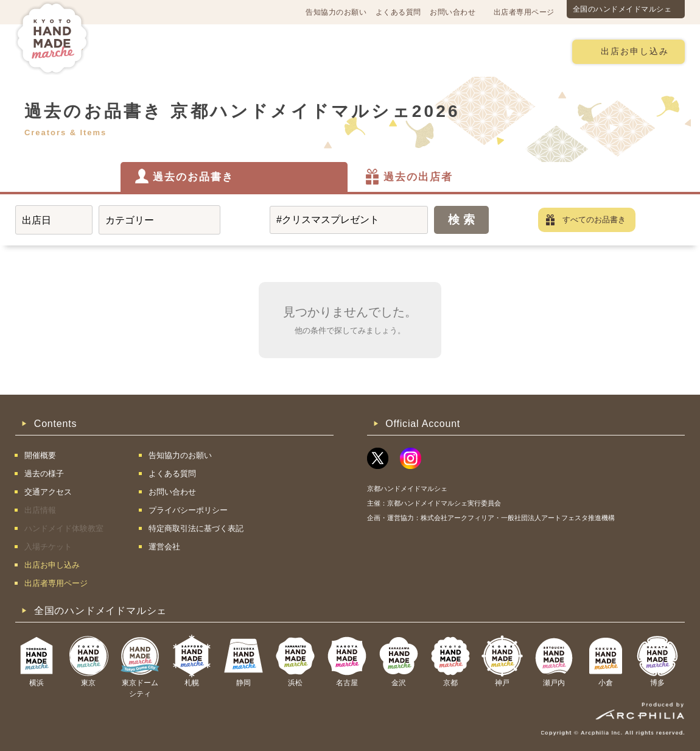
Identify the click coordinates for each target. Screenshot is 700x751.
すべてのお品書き (594, 220)
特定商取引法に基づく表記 (196, 528)
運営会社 (164, 547)
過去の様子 (279, 51)
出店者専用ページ (524, 12)
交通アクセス (207, 51)
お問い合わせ (453, 12)
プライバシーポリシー (188, 510)
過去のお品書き (193, 177)
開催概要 (139, 51)
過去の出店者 (418, 177)
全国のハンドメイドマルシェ (622, 9)
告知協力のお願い (336, 12)
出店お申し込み (635, 51)
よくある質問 (398, 12)
